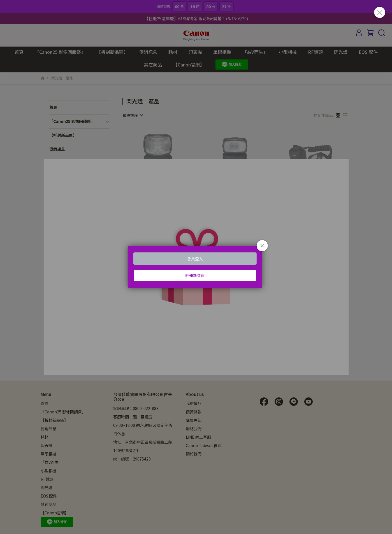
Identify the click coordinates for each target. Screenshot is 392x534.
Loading (196, 267)
